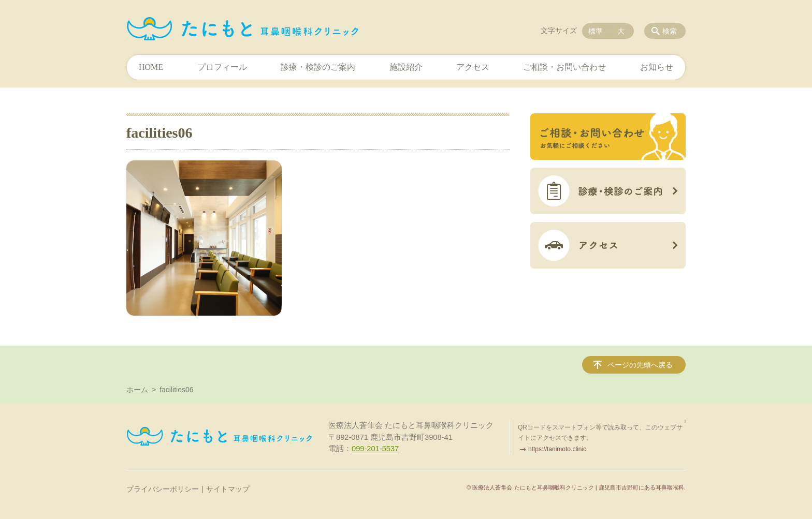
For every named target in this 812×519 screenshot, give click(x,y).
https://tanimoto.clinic (557, 449)
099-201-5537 (375, 449)
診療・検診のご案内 (318, 67)
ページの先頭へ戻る (640, 365)
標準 (596, 31)
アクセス (473, 67)
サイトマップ (228, 489)
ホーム (137, 390)
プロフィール (222, 67)
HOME (151, 67)
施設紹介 (406, 67)
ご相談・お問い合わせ (564, 67)
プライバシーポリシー (163, 489)
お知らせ (657, 67)
